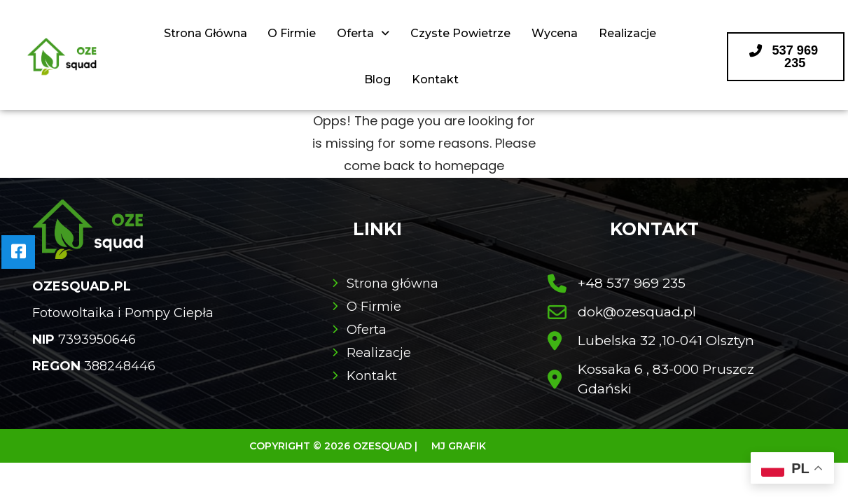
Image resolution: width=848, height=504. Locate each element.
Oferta (363, 33)
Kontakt (435, 79)
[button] (786, 57)
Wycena (555, 33)
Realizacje (627, 33)
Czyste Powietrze (460, 33)
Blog (377, 79)
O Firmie (292, 33)
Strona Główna (205, 33)
